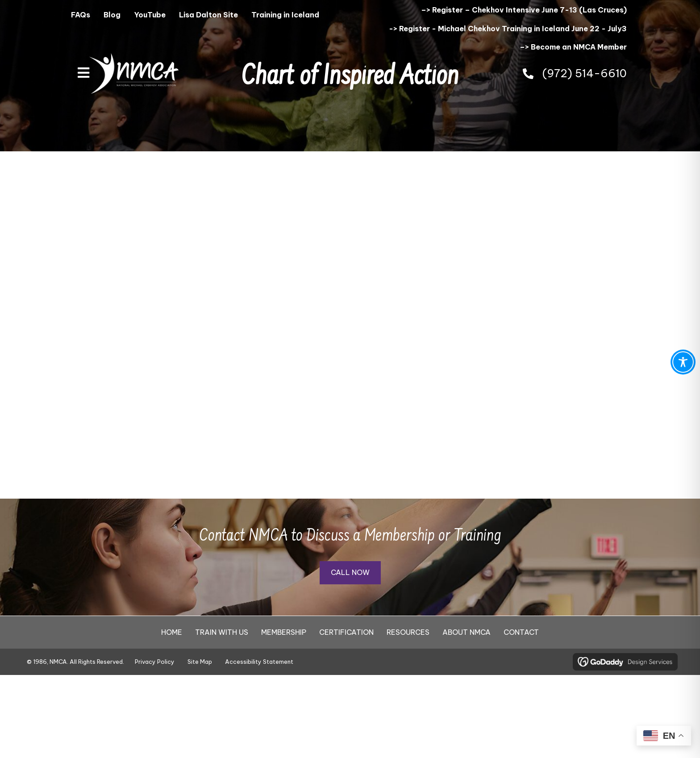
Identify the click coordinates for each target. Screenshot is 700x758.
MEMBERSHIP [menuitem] (284, 632)
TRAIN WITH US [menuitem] (222, 632)
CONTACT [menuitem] (521, 632)
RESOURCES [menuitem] (408, 632)
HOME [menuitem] (172, 632)
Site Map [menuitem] (200, 662)
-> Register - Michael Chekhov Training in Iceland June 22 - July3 (508, 29)
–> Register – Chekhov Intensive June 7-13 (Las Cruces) (524, 10)
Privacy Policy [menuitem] (155, 662)
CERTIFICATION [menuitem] (346, 632)
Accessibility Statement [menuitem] (259, 662)
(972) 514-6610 (585, 73)
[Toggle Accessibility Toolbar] (683, 362)
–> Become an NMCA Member (573, 47)
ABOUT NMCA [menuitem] (467, 632)
